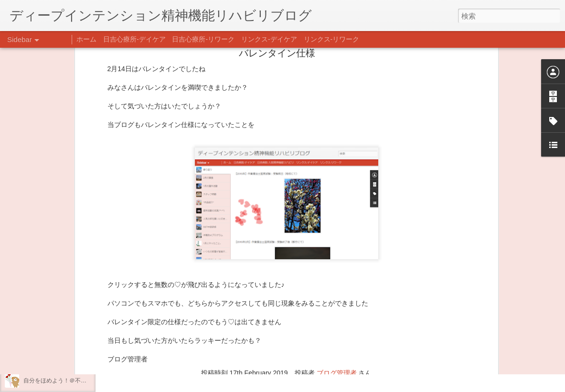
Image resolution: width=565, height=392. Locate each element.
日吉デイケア (326, 346)
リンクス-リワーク (332, 39)
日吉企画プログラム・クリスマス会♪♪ (72, 359)
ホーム (86, 39)
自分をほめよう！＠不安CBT (61, 381)
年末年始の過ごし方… (52, 338)
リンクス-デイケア (269, 39)
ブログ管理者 (337, 293)
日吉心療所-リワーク (203, 39)
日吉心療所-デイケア (134, 39)
